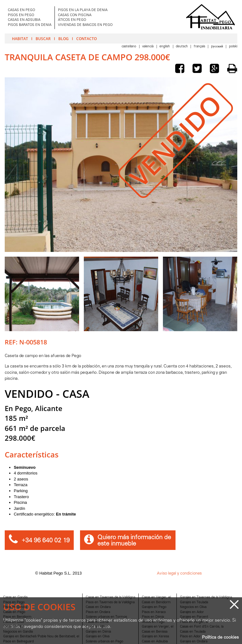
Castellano (129, 47)
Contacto (86, 39)
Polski (233, 47)
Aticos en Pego (153, 622)
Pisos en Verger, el (194, 622)
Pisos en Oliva (13, 622)
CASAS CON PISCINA (75, 15)
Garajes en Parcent (194, 617)
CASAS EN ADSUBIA (24, 20)
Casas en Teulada (193, 632)
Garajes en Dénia (98, 632)
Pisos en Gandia (15, 607)
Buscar (43, 39)
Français (200, 47)
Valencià (148, 47)
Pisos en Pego (14, 602)
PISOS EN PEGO (21, 15)
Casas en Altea (97, 627)
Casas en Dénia (97, 622)
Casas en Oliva (14, 627)
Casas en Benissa (155, 632)
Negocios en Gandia (18, 632)
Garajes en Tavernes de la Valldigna (206, 597)
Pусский (218, 47)
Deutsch (182, 47)
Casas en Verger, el (156, 597)
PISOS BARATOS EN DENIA (30, 25)
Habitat (20, 39)
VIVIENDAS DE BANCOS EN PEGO (85, 25)
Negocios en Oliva (193, 607)
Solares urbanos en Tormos (106, 617)
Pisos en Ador (190, 637)
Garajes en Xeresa (155, 637)
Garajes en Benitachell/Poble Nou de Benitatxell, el (41, 637)
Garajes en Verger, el (158, 627)
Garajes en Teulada (194, 602)
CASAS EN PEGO (21, 10)
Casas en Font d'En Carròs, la (202, 627)
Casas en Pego (14, 612)
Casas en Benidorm (156, 602)
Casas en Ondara (98, 607)
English (165, 47)
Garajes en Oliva (98, 637)
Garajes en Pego (154, 607)
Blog (63, 39)
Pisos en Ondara (98, 612)
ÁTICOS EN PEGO (72, 20)
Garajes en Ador (192, 612)
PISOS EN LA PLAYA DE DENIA (83, 10)
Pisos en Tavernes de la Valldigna (110, 602)
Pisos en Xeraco (154, 612)
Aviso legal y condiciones (179, 573)
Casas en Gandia (15, 597)
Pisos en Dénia (153, 617)
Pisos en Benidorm (17, 617)
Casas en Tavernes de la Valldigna (110, 597)
